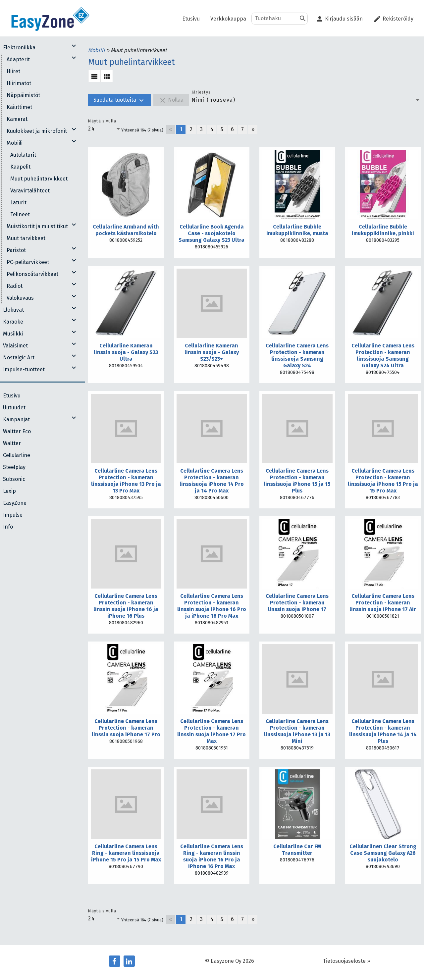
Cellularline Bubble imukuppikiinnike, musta (297, 230)
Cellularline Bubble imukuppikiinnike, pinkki (383, 230)
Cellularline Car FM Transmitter (297, 850)
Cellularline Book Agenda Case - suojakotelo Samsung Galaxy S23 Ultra (212, 233)
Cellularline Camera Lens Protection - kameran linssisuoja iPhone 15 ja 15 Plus (297, 481)
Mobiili (97, 50)
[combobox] (306, 100)
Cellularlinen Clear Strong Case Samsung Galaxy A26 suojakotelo (383, 853)
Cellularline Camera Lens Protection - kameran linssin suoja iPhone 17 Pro (126, 728)
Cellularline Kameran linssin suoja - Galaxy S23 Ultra (126, 352)
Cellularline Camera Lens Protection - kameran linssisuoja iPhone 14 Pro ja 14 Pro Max (212, 481)
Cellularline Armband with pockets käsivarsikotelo (126, 230)
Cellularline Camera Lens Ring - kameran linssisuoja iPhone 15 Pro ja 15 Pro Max (126, 853)
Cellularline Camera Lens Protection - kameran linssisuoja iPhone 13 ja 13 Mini (297, 731)
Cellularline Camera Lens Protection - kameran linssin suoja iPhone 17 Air (383, 603)
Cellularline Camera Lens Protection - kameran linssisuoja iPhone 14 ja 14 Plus (383, 731)
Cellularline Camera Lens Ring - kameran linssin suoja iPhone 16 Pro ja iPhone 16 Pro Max (212, 856)
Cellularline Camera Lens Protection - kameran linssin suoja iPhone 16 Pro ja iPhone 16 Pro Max (212, 606)
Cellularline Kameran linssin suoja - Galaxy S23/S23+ (212, 352)
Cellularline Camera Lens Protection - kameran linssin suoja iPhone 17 (297, 603)
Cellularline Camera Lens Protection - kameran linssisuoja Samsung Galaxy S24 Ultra (383, 356)
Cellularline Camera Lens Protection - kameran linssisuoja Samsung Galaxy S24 (297, 356)
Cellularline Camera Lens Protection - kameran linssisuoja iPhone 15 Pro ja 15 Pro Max (383, 481)
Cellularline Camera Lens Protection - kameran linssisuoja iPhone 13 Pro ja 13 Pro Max (126, 481)
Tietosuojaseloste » (346, 961)
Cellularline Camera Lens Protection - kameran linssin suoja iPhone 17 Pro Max (212, 731)
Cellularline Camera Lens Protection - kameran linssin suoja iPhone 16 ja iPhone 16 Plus (126, 606)
